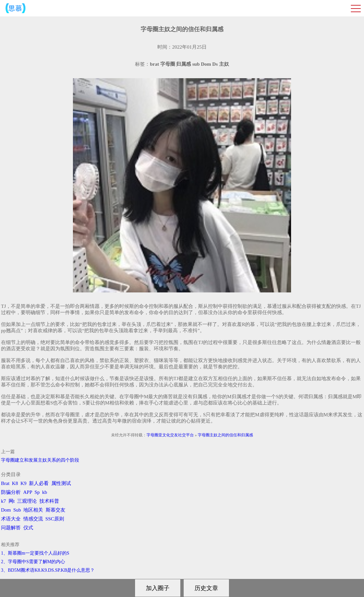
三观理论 (27, 501)
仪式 (28, 528)
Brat (5, 483)
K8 (15, 483)
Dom (6, 510)
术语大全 (11, 519)
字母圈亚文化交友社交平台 (170, 435)
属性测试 (61, 483)
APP (28, 492)
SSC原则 (55, 519)
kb (45, 492)
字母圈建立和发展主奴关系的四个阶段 (40, 460)
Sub (17, 510)
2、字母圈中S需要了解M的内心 (33, 562)
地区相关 (33, 510)
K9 (23, 483)
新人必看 (39, 483)
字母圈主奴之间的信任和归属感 (225, 435)
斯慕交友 (56, 510)
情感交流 (33, 519)
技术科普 (49, 501)
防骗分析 (11, 492)
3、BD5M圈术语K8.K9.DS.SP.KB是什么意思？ (48, 570)
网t (12, 501)
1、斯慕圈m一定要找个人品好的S (35, 553)
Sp (37, 492)
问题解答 (11, 528)
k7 (3, 501)
